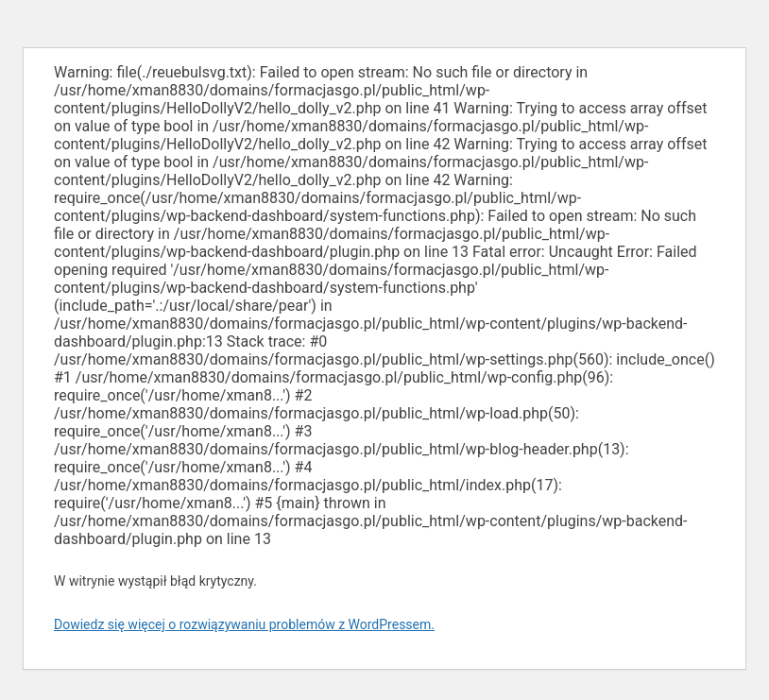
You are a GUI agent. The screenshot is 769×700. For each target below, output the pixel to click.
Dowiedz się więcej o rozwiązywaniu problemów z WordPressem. (244, 624)
